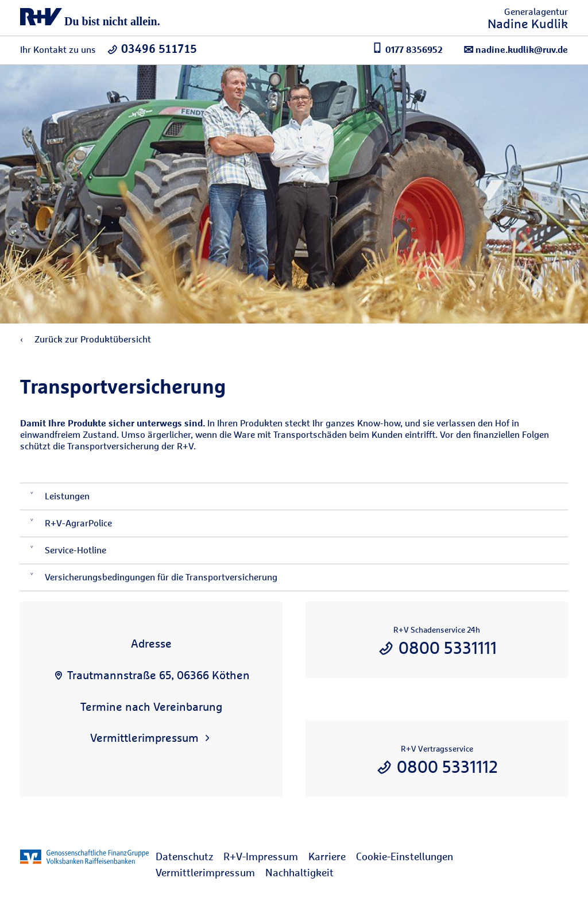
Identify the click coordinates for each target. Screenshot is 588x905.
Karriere (327, 856)
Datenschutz (184, 856)
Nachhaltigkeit (299, 873)
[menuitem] (189, 857)
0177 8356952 (407, 49)
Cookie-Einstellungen (405, 856)
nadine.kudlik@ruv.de (516, 50)
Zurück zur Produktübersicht (86, 339)
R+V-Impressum (261, 856)
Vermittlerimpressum (205, 873)
